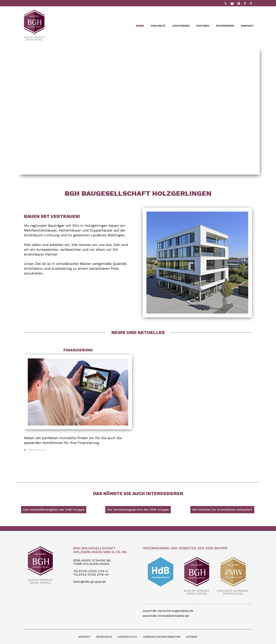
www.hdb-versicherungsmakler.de (168, 611)
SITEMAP (192, 637)
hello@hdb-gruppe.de (90, 582)
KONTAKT (84, 637)
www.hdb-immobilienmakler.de (166, 616)
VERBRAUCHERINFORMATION (162, 637)
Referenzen (225, 26)
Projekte (158, 26)
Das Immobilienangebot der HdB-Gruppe (54, 510)
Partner (203, 26)
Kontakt (247, 26)
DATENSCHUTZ (127, 637)
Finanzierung (78, 350)
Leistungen (181, 26)
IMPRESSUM (104, 637)
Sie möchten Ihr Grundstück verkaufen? (222, 510)
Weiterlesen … (39, 450)
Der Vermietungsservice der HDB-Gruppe (138, 510)
